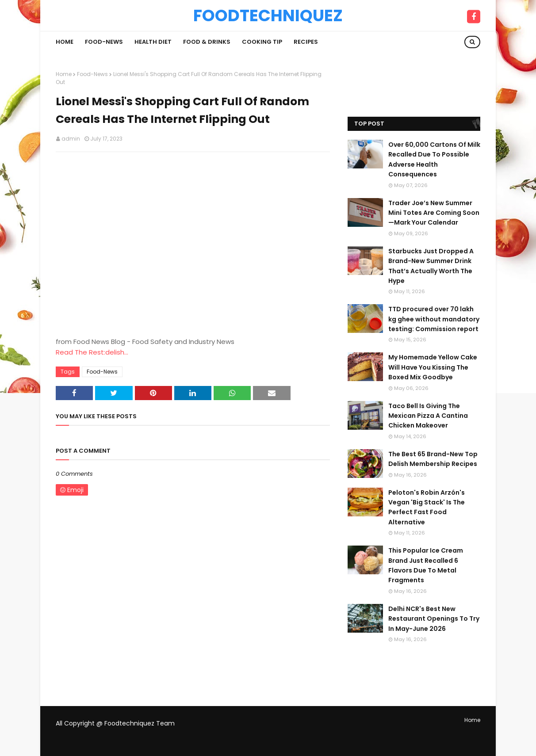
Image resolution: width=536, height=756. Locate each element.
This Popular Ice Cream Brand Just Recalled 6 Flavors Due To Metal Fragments (426, 565)
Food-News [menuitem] (104, 42)
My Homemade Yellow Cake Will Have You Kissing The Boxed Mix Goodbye (433, 367)
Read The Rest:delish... (92, 352)
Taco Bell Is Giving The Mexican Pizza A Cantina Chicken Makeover (428, 416)
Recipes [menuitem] (306, 42)
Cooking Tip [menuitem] (262, 42)
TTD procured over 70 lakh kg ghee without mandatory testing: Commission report (434, 319)
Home (64, 74)
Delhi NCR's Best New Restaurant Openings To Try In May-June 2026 (434, 619)
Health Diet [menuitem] (153, 42)
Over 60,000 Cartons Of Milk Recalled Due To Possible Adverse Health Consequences (434, 159)
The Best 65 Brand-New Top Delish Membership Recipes (433, 459)
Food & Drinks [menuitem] (207, 42)
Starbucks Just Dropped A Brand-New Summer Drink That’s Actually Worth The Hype (431, 266)
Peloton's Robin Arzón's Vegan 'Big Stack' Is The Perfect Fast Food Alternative (427, 507)
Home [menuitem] (65, 42)
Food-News (92, 74)
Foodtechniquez (268, 15)
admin (71, 139)
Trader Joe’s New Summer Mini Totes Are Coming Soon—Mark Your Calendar (434, 213)
